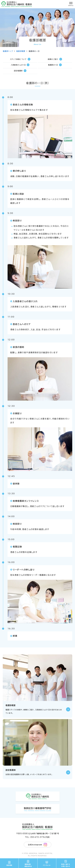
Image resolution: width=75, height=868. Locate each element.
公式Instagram (38, 845)
